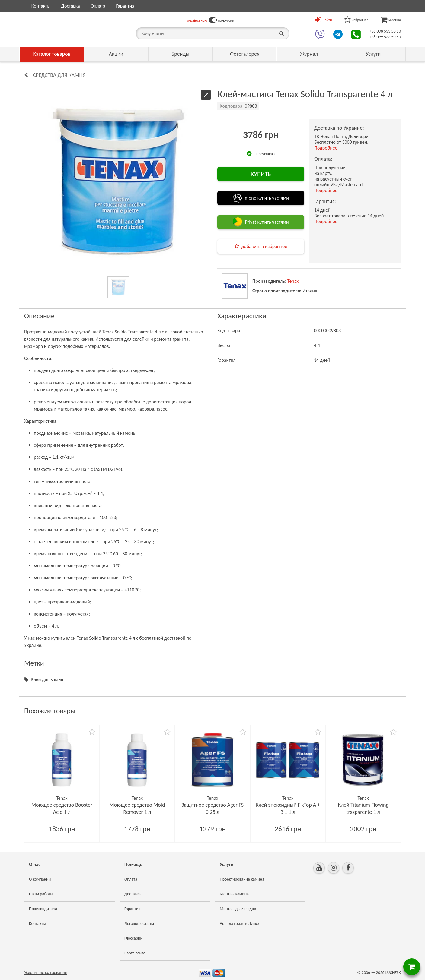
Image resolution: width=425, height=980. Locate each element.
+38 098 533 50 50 (385, 31)
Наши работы (41, 894)
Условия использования (45, 973)
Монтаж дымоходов (238, 909)
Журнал (309, 54)
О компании (40, 879)
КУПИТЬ (261, 174)
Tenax (293, 281)
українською (197, 20)
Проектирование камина (242, 879)
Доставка (71, 6)
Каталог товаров (52, 54)
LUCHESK (393, 973)
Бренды (181, 54)
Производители (43, 909)
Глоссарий (133, 938)
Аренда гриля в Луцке (239, 923)
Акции (116, 54)
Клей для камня (47, 679)
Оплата (98, 6)
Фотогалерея (244, 54)
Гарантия (125, 6)
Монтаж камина (234, 894)
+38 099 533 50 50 (385, 37)
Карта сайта (135, 953)
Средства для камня (59, 75)
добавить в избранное (264, 246)
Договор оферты (139, 923)
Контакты (41, 6)
